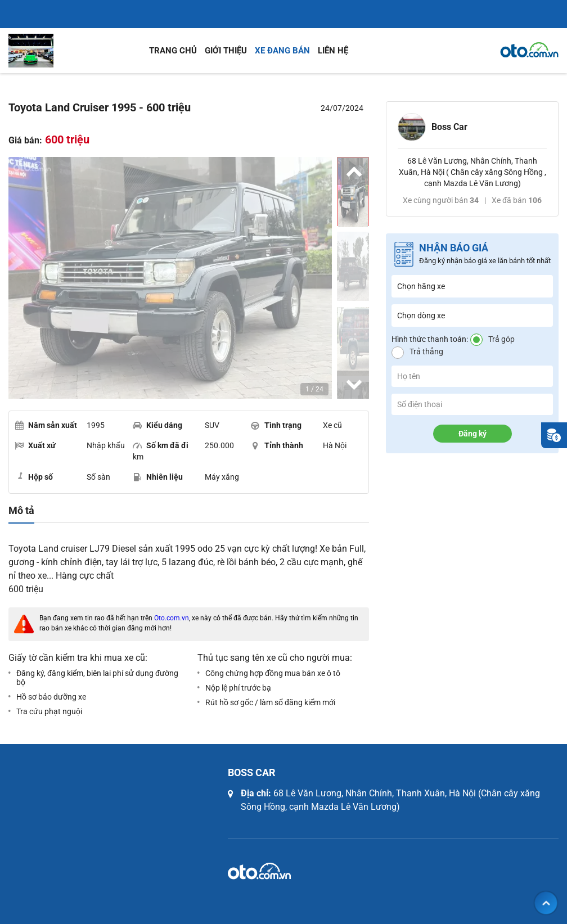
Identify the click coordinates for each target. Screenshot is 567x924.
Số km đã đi (161, 445)
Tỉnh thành (277, 445)
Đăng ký (472, 434)
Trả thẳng (426, 351)
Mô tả (21, 511)
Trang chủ (173, 51)
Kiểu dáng (157, 425)
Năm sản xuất (46, 425)
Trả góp (501, 339)
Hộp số (34, 476)
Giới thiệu (226, 51)
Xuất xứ (35, 445)
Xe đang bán (282, 51)
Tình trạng (276, 425)
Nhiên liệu (158, 477)
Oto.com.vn (172, 618)
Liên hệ (333, 51)
